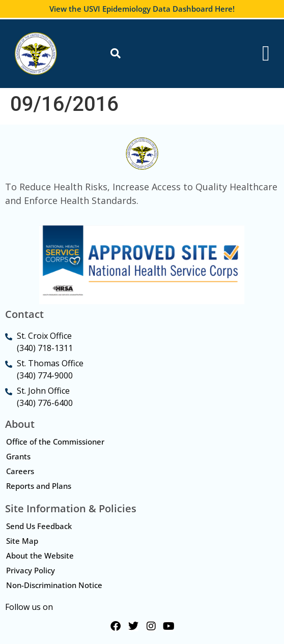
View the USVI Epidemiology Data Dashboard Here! (142, 9)
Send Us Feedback (39, 526)
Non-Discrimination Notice (54, 585)
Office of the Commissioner (55, 442)
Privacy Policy (31, 570)
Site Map (22, 541)
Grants (18, 456)
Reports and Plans (39, 486)
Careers (20, 471)
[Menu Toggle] (266, 53)
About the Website (40, 555)
